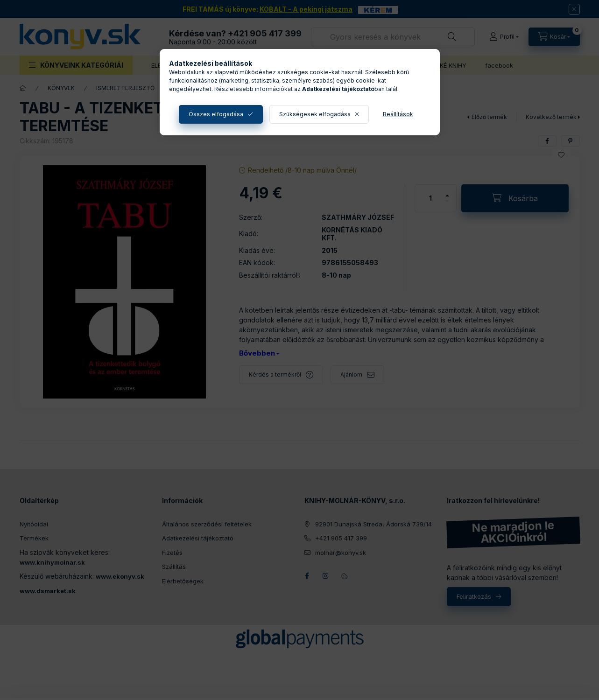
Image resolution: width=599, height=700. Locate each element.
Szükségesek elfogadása (315, 114)
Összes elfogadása (216, 114)
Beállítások (398, 114)
